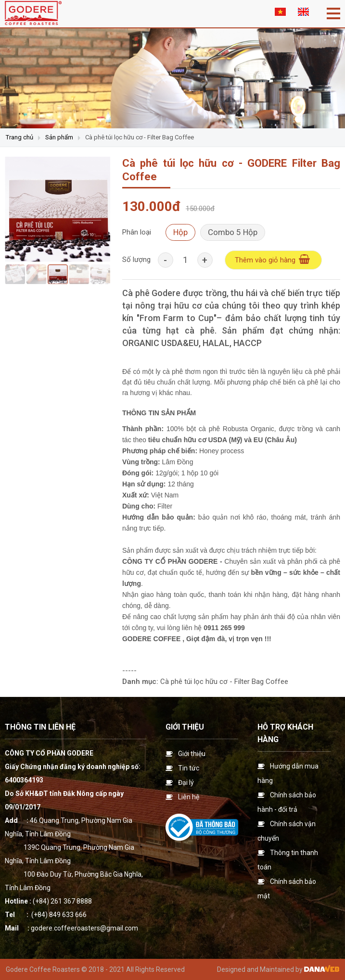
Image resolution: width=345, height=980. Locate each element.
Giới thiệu (185, 727)
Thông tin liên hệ (40, 727)
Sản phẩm (59, 137)
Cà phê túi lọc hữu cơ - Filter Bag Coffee (140, 137)
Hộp (180, 232)
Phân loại (137, 232)
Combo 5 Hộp (233, 232)
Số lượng (136, 260)
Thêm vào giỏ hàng (273, 259)
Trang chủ (19, 137)
